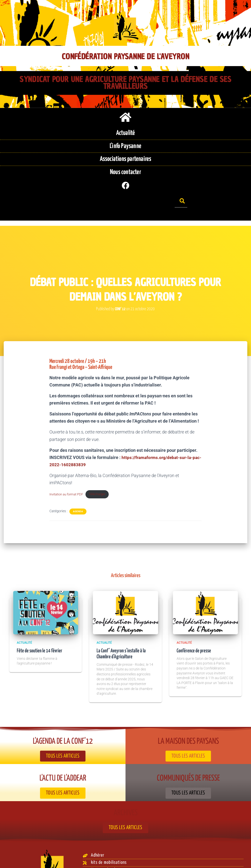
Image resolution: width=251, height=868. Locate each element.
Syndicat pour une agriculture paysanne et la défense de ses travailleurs (125, 83)
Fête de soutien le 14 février (41, 632)
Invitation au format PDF (68, 475)
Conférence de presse (195, 632)
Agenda (78, 492)
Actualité (24, 624)
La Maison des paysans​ (188, 722)
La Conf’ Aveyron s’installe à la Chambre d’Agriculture (123, 635)
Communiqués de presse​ (188, 759)
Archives (126, 794)
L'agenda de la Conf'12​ (63, 722)
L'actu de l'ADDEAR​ (63, 759)
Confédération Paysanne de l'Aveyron (125, 57)
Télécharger (102, 475)
